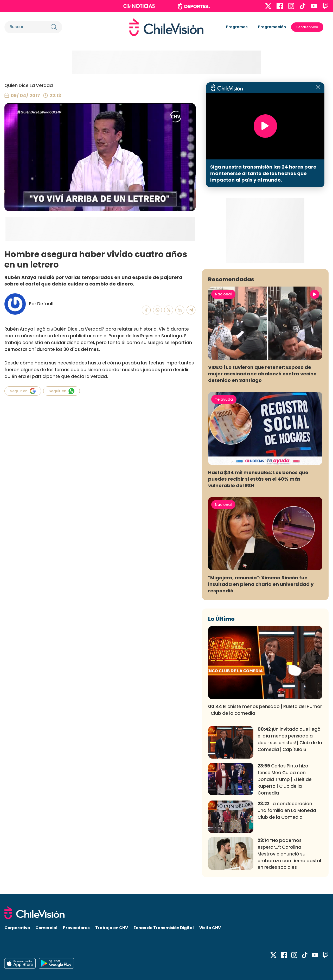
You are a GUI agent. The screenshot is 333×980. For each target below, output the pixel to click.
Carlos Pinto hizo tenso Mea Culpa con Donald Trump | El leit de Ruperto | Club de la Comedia (285, 779)
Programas (237, 27)
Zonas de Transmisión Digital (164, 928)
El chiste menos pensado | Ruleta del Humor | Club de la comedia (265, 710)
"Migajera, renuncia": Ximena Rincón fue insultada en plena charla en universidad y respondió (261, 584)
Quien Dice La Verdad (29, 85)
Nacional (223, 294)
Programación (272, 27)
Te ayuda (224, 399)
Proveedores (76, 928)
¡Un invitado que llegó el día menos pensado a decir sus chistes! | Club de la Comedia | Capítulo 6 (290, 739)
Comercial (46, 928)
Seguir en (23, 391)
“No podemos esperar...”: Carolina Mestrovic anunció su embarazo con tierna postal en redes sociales (289, 854)
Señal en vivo (307, 27)
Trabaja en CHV (112, 928)
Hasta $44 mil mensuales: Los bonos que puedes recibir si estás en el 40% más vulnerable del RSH (258, 479)
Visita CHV (210, 928)
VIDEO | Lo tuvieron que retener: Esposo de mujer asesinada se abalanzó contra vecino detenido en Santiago (262, 374)
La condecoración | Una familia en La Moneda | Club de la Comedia (288, 810)
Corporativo (17, 928)
